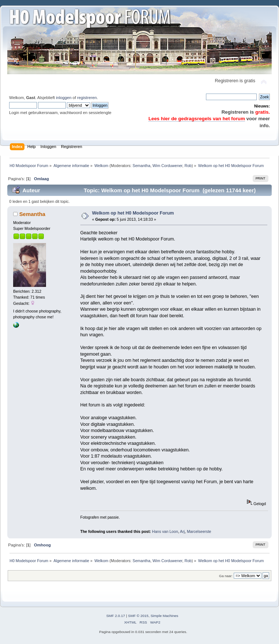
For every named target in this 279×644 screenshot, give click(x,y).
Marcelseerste (199, 531)
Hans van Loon (165, 531)
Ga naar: (226, 576)
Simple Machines (164, 616)
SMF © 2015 (138, 616)
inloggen (64, 98)
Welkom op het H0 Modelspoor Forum (133, 213)
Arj (182, 531)
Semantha (142, 166)
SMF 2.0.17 (116, 616)
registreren (87, 98)
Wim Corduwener (168, 166)
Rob (188, 166)
